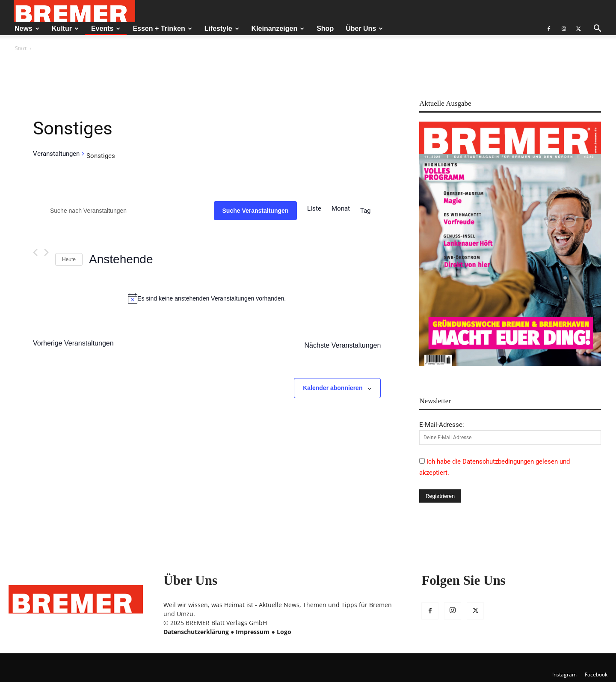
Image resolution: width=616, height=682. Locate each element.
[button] (597, 29)
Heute (69, 259)
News (27, 28)
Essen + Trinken (162, 28)
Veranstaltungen (56, 154)
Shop (325, 28)
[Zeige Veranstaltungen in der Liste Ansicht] (314, 208)
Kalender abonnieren (333, 388)
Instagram (564, 675)
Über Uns (364, 28)
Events (106, 28)
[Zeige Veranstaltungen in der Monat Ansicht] (341, 208)
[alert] (207, 298)
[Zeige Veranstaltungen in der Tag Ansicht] (365, 211)
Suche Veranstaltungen (256, 211)
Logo (284, 632)
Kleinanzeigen (278, 28)
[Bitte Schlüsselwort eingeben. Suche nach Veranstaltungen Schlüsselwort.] (123, 211)
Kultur (65, 28)
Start (21, 48)
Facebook (596, 675)
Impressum (253, 632)
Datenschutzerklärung (196, 632)
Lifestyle (222, 28)
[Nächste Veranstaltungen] (46, 252)
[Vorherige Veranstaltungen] (35, 252)
